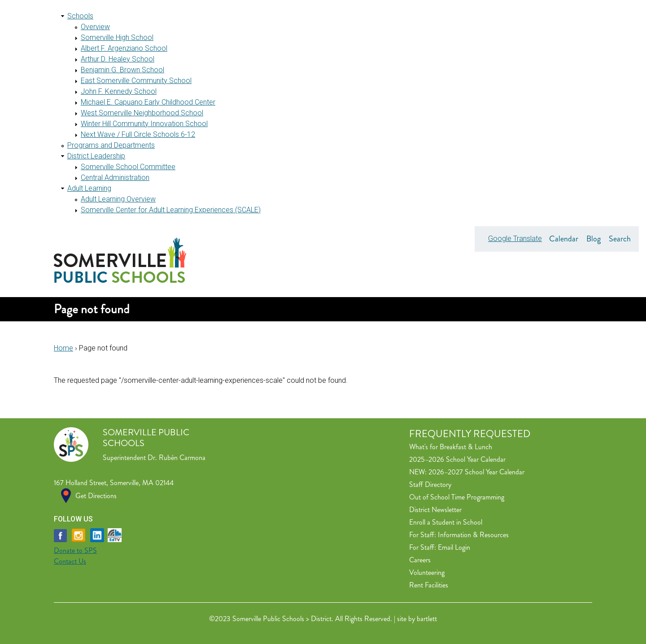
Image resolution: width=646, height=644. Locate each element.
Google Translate (515, 239)
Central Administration (115, 177)
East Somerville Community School (136, 81)
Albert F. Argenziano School (124, 48)
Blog (594, 239)
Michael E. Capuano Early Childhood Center (148, 102)
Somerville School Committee (128, 167)
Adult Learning (89, 188)
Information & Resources (473, 535)
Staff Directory (430, 484)
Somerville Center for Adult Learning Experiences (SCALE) (171, 210)
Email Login (454, 547)
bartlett (427, 619)
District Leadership (96, 156)
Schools (80, 16)
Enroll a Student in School (446, 522)
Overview (95, 27)
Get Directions (96, 496)
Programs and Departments (111, 145)
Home (63, 348)
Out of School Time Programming (457, 497)
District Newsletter (435, 510)
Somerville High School (117, 37)
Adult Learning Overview (118, 199)
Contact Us (70, 561)
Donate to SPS (75, 550)
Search (620, 239)
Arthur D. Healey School (118, 59)
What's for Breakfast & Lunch (451, 447)
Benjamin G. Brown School (122, 70)
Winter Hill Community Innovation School (144, 124)
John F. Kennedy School (119, 91)
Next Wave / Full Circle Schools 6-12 (138, 134)
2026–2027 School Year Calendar (476, 472)
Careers (420, 560)
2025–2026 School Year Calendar (457, 459)
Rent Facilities (429, 585)
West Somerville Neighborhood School (142, 113)
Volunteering (427, 572)
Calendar (564, 239)
